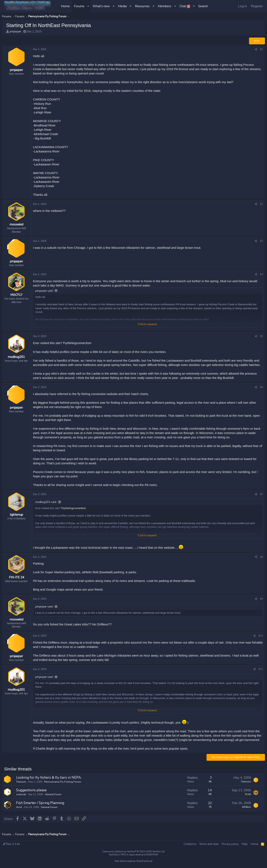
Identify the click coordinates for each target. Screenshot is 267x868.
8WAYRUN (152, 855)
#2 (261, 204)
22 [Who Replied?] (210, 809)
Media (122, 6)
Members (165, 6)
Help (245, 844)
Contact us (190, 844)
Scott (248, 800)
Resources (142, 6)
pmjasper (15, 32)
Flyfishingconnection (77, 346)
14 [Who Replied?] (210, 796)
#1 (261, 49)
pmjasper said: (44, 294)
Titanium (21, 788)
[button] (89, 6)
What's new (101, 6)
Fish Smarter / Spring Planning (40, 809)
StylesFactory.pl (144, 861)
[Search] (203, 6)
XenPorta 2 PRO (118, 855)
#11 (261, 675)
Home (65, 6)
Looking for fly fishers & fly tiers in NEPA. (49, 784)
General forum (53, 800)
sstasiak (21, 800)
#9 (261, 602)
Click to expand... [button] (148, 327)
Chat (185, 6)
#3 (261, 242)
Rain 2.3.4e (11, 844)
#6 (261, 390)
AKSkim (246, 813)
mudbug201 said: (46, 505)
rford (19, 813)
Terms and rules (209, 844)
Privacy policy (230, 844)
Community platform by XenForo (134, 852)
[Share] (256, 49)
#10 (261, 640)
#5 (261, 339)
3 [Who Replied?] (211, 784)
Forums (79, 6)
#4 (261, 277)
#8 (261, 560)
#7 (261, 497)
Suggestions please (31, 796)
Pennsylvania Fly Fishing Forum (63, 788)
